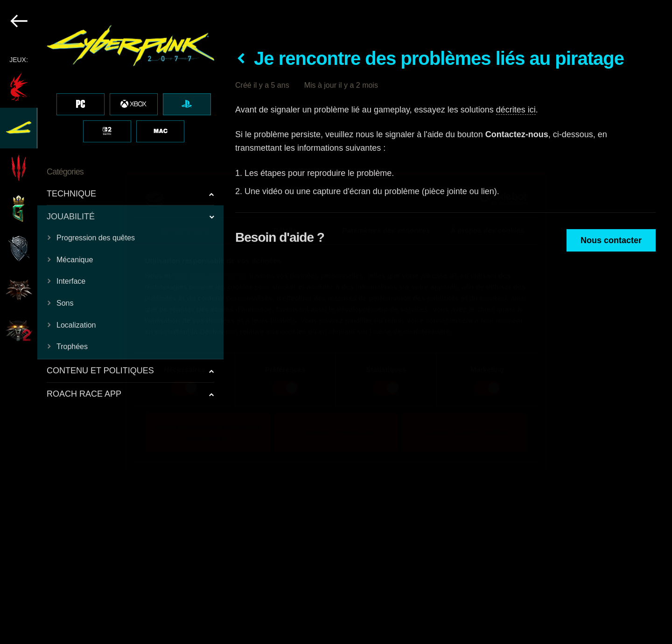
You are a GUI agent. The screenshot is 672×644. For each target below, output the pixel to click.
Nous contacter (611, 240)
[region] (112, 322)
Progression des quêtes (96, 238)
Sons (65, 303)
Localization (76, 325)
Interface (71, 281)
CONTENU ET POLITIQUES (100, 371)
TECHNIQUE (71, 194)
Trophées (72, 346)
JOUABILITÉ (71, 217)
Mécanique (75, 260)
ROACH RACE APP (84, 394)
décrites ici (516, 110)
